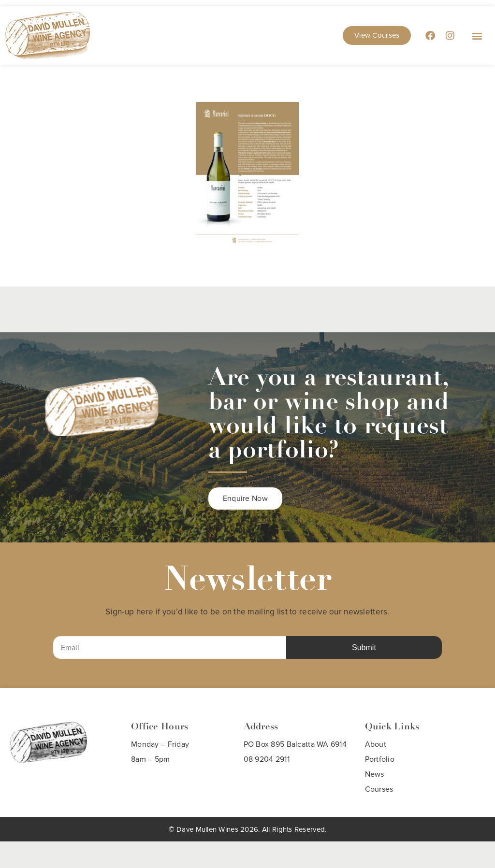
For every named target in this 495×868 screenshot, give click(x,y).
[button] (477, 36)
